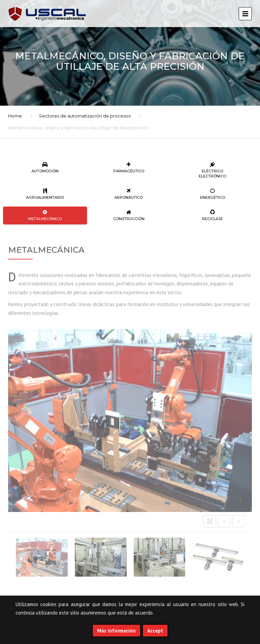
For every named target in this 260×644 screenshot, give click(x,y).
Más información (116, 631)
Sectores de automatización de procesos (85, 116)
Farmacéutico (129, 168)
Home (15, 116)
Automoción (45, 168)
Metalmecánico (45, 215)
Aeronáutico (129, 194)
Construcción (129, 215)
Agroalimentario (45, 194)
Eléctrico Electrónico (213, 170)
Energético (213, 194)
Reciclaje (213, 215)
